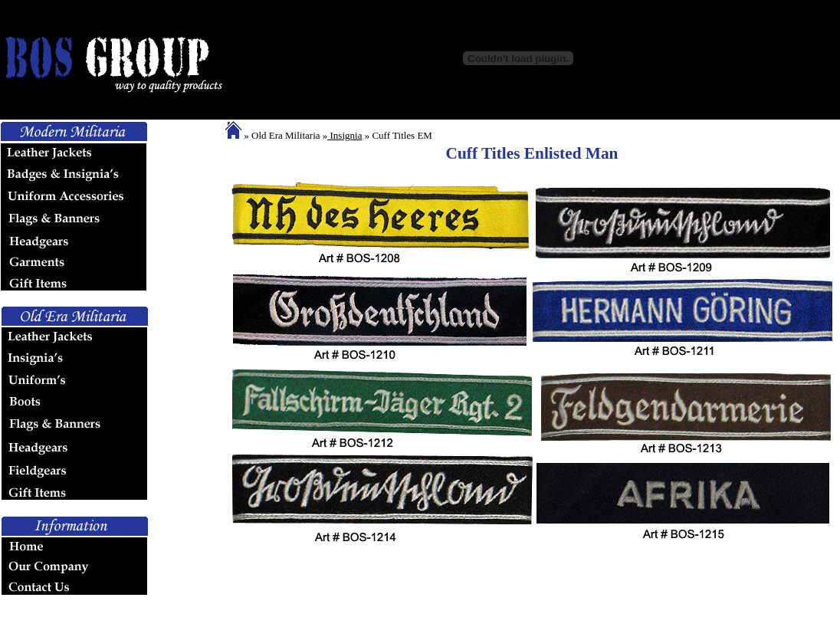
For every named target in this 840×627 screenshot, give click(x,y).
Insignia (345, 135)
